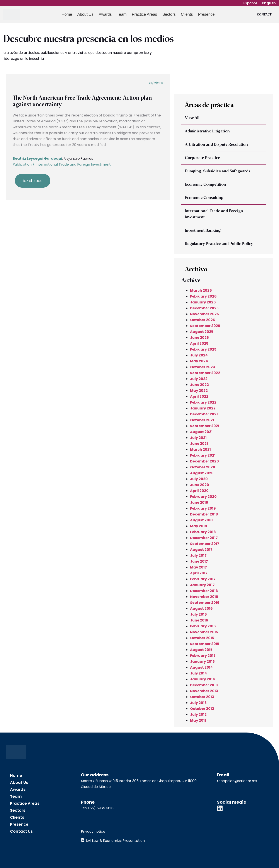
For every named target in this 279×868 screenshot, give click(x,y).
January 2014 (202, 679)
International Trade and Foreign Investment (73, 164)
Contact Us (21, 831)
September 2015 (205, 644)
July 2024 (199, 355)
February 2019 (203, 508)
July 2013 (198, 703)
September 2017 (205, 544)
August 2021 (201, 432)
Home (66, 14)
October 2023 (202, 367)
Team (121, 14)
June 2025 (199, 338)
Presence (206, 14)
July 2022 (199, 379)
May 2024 (199, 361)
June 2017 (199, 561)
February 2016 (203, 626)
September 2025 (205, 326)
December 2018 (204, 514)
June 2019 (199, 502)
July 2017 (198, 556)
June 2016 (199, 620)
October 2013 (202, 697)
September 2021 (205, 426)
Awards (105, 14)
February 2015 (203, 656)
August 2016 (201, 609)
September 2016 (205, 603)
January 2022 (203, 408)
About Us (85, 14)
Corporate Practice (202, 158)
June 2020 (200, 485)
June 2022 (199, 385)
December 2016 (204, 591)
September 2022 (205, 373)
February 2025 (203, 349)
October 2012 (202, 709)
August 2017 (201, 550)
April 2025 (199, 343)
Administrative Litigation (207, 131)
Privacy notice (93, 831)
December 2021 (204, 414)
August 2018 (201, 520)
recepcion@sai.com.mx (237, 781)
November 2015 (204, 632)
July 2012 (198, 715)
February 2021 (203, 455)
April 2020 (199, 491)
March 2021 (200, 449)
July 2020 (199, 479)
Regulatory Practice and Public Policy (219, 244)
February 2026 (203, 296)
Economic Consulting (204, 198)
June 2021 (199, 444)
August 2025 (202, 332)
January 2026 (203, 302)
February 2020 (203, 497)
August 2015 (201, 650)
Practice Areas (144, 14)
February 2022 (203, 402)
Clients (186, 14)
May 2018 (199, 526)
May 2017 (198, 567)
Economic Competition (205, 185)
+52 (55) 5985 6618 (97, 808)
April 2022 (199, 396)
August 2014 (201, 667)
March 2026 (201, 290)
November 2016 (204, 597)
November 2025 (204, 314)
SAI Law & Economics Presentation (115, 841)
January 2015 (202, 662)
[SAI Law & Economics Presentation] (83, 840)
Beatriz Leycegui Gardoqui (37, 158)
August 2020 (202, 473)
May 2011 (198, 720)
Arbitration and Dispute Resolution (216, 145)
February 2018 (203, 532)
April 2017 (199, 573)
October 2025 (202, 320)
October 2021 (202, 420)
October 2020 (203, 467)
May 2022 (199, 391)
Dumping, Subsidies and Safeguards (218, 171)
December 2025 (204, 308)
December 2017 (204, 538)
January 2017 (202, 585)
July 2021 (198, 438)
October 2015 (202, 638)
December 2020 (204, 461)
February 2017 (203, 579)
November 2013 (204, 691)
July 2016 (198, 614)
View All (192, 118)
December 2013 (204, 685)
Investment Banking (203, 231)
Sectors (168, 14)
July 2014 (198, 673)
